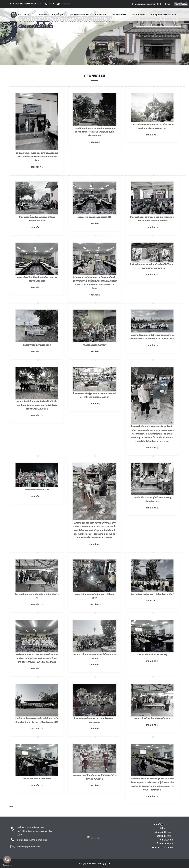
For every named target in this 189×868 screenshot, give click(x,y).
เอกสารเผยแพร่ (119, 15)
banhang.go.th (103, 863)
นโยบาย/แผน (100, 15)
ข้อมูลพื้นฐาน (58, 15)
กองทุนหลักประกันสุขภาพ (164, 15)
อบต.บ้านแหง (20, 15)
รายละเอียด (37, 167)
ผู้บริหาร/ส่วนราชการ (79, 15)
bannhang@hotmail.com (60, 4)
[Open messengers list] (7, 860)
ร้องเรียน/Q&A (139, 15)
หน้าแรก (43, 15)
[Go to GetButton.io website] (7, 865)
